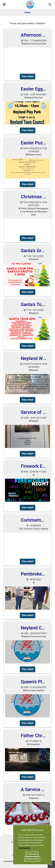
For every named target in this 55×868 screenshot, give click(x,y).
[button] (50, 5)
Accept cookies (32, 854)
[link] (30, 4)
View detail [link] (27, 76)
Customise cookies (32, 859)
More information (24, 848)
